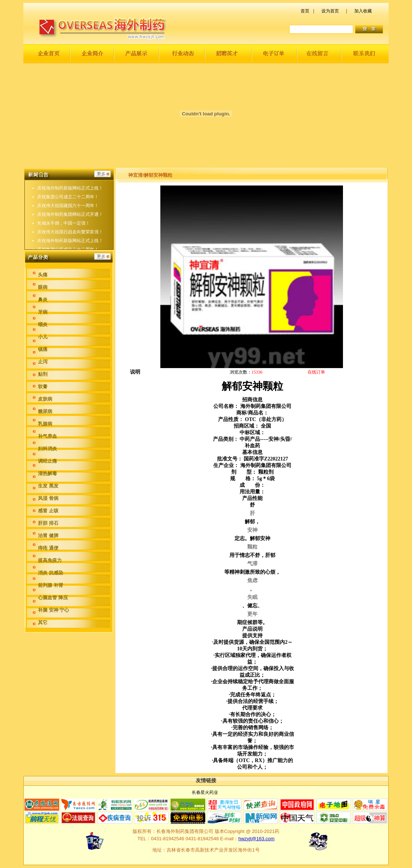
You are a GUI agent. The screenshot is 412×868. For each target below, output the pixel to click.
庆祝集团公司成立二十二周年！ (68, 202)
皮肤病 (45, 399)
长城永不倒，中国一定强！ (64, 228)
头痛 (43, 275)
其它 (43, 622)
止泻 (43, 362)
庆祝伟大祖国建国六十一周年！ (68, 211)
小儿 (43, 337)
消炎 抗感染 (51, 573)
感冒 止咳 (48, 511)
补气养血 (47, 436)
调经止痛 (47, 461)
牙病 (43, 312)
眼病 (43, 287)
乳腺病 (45, 424)
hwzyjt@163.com (256, 839)
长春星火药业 (205, 792)
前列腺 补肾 (51, 585)
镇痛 (43, 349)
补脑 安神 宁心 (54, 610)
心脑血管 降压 (53, 598)
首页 (305, 11)
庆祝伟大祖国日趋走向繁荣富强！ (70, 184)
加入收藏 (363, 11)
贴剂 (43, 374)
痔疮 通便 (48, 548)
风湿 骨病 (48, 498)
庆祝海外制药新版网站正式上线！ (70, 193)
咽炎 (43, 324)
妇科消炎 (47, 449)
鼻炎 (43, 300)
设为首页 (330, 11)
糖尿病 (45, 411)
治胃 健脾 (48, 536)
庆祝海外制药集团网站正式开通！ (70, 219)
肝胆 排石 (48, 523)
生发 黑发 (48, 486)
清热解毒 (47, 473)
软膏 (43, 387)
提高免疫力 (50, 560)
